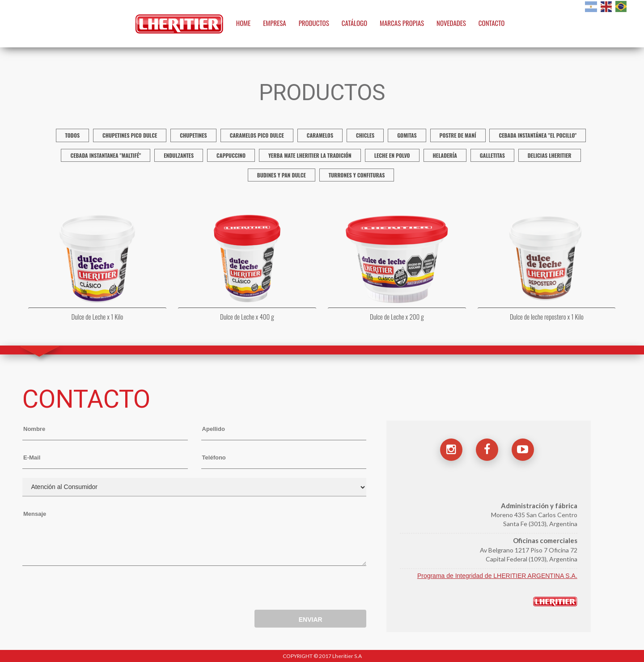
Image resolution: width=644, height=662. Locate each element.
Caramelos (320, 135)
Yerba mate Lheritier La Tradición (310, 155)
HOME (244, 23)
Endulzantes (179, 155)
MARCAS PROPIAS (402, 23)
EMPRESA (275, 23)
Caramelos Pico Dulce (257, 135)
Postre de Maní (458, 135)
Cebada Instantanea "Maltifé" (106, 155)
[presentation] (90, 590)
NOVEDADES (451, 23)
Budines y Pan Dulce (282, 175)
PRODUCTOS (314, 23)
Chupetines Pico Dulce (130, 135)
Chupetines (193, 135)
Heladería (445, 155)
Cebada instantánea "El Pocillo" (538, 135)
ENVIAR (311, 620)
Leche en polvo (392, 155)
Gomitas (407, 135)
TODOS (73, 135)
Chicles (365, 135)
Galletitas (492, 155)
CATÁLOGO (355, 23)
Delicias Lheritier (550, 155)
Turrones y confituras (357, 175)
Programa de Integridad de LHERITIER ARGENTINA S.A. (497, 576)
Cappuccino (231, 155)
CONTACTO (492, 23)
